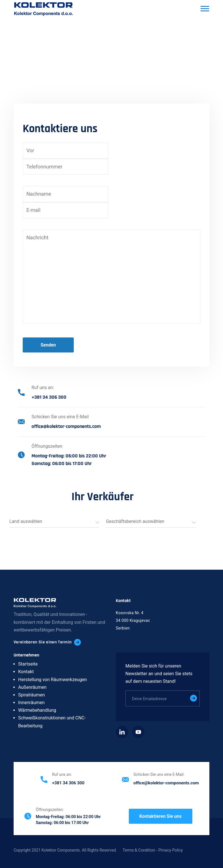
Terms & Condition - (140, 850)
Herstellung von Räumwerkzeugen (52, 680)
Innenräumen (31, 703)
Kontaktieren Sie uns (160, 816)
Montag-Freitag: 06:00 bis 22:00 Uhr (69, 456)
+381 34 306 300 (49, 397)
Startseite (28, 664)
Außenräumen (32, 687)
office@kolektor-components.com (66, 426)
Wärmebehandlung (37, 710)
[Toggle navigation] (204, 9)
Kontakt (26, 672)
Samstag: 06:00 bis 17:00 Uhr (62, 463)
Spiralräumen (31, 695)
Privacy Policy (171, 850)
